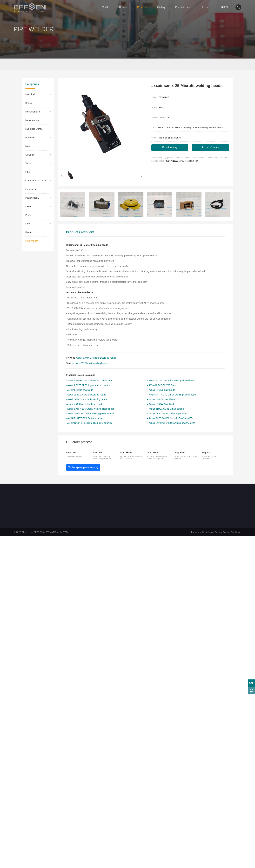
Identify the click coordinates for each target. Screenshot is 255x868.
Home (28, 64)
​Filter (28, 172)
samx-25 (169, 128)
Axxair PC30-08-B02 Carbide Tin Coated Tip (171, 418)
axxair (162, 108)
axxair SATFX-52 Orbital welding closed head (90, 381)
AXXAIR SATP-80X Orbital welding (85, 418)
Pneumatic (31, 138)
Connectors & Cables (36, 181)
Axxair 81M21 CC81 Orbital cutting (166, 409)
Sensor (29, 103)
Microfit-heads (216, 128)
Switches (30, 155)
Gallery (161, 7)
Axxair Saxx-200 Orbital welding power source (91, 414)
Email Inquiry (170, 148)
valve (28, 207)
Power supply (32, 198)
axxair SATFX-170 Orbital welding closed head (172, 395)
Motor (28, 146)
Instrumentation (33, 112)
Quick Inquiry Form (190, 161)
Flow (28, 224)
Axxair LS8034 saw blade (80, 390)
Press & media (184, 7)
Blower (29, 232)
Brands (123, 7)
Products (142, 7)
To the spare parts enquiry (83, 468)
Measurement (32, 120)
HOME (104, 7)
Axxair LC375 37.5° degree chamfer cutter (89, 385)
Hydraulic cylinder (34, 129)
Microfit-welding (183, 128)
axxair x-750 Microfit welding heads (90, 363)
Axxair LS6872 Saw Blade (162, 390)
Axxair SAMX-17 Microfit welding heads (96, 358)
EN (225, 7)
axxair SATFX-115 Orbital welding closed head (91, 409)
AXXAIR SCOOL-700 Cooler (163, 385)
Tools (28, 164)
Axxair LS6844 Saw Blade (162, 404)
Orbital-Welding (200, 128)
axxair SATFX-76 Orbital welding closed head (171, 381)
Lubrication (31, 189)
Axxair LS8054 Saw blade (162, 400)
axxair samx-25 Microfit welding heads (87, 395)
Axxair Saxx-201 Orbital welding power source (172, 423)
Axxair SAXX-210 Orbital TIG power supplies (90, 423)
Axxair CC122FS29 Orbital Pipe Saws (168, 414)
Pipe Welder (52, 64)
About (205, 7)
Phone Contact (210, 148)
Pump (28, 215)
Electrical (30, 95)
